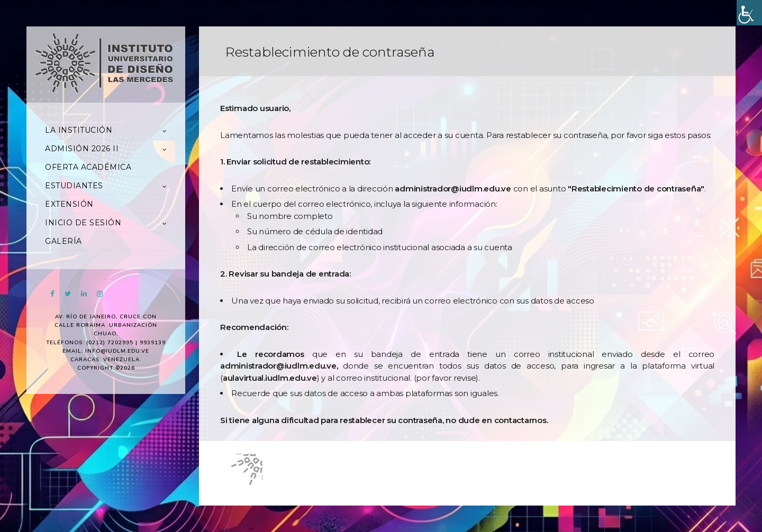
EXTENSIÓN (69, 204)
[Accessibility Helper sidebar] (749, 13)
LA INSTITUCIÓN (79, 130)
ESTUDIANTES (74, 186)
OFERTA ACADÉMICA (88, 167)
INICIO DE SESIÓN (83, 223)
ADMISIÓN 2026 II (82, 149)
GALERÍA (63, 241)
